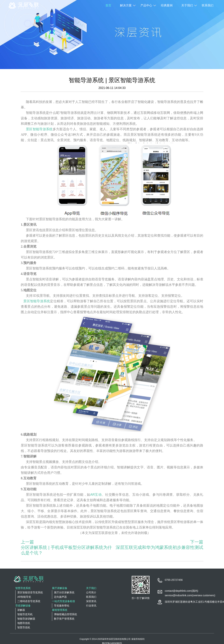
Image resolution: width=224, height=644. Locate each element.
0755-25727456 (174, 580)
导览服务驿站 (62, 606)
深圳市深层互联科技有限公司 (116, 639)
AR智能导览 (24, 597)
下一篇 (197, 542)
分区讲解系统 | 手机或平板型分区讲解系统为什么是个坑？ (66, 550)
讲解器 (21, 610)
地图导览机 (24, 623)
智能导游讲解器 (26, 619)
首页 (108, 5)
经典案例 (167, 5)
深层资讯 (91, 601)
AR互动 (96, 495)
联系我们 (208, 5)
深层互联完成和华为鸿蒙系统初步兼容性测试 (159, 547)
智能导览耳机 (25, 614)
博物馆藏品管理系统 (65, 614)
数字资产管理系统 (64, 619)
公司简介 (91, 592)
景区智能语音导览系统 (30, 592)
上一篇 (27, 542)
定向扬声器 (60, 597)
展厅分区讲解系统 (64, 592)
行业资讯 (91, 606)
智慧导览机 (24, 627)
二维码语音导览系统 (29, 601)
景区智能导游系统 (39, 129)
